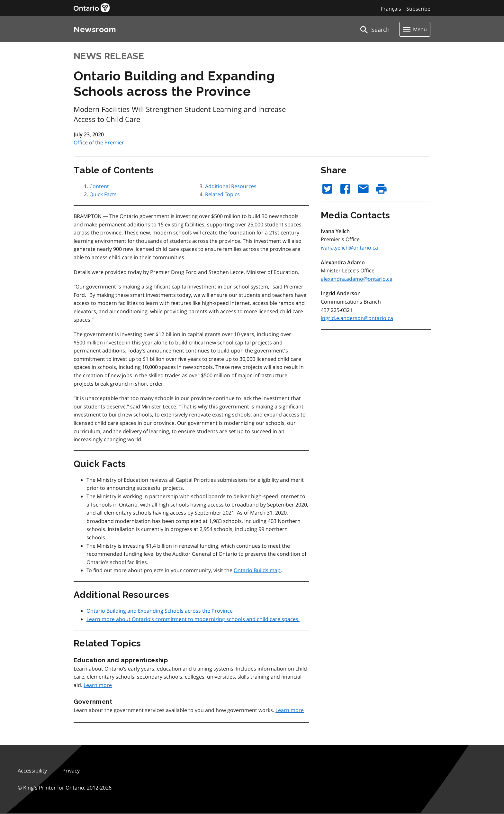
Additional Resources (231, 186)
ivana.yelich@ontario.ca (349, 248)
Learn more (98, 685)
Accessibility (32, 771)
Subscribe (418, 9)
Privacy (71, 771)
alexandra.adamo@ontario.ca (357, 279)
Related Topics (222, 194)
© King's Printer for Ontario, (65, 788)
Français (391, 9)
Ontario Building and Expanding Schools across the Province (160, 611)
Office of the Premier (99, 142)
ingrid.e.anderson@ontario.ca (357, 318)
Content (99, 186)
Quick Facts (103, 194)
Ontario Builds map (257, 570)
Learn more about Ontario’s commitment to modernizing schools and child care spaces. (193, 619)
